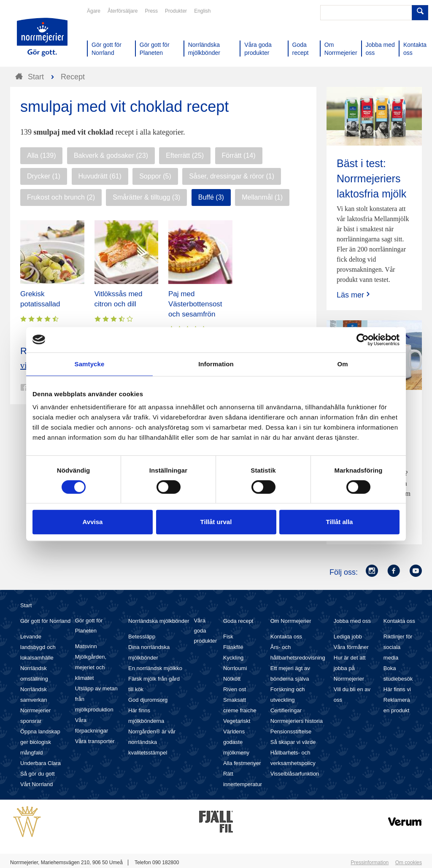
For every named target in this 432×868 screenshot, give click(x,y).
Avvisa (93, 522)
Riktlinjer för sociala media (398, 647)
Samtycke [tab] (90, 364)
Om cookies (409, 863)
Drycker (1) (44, 176)
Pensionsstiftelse (291, 731)
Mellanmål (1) (262, 197)
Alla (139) (41, 155)
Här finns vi (397, 689)
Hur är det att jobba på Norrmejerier (350, 668)
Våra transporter (95, 741)
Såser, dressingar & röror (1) (232, 176)
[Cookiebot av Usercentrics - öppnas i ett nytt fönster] (363, 340)
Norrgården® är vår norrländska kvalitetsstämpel (152, 742)
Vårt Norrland (36, 784)
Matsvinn (86, 646)
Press (151, 11)
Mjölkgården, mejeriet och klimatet (91, 667)
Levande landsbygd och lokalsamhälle (38, 647)
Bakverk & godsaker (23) (111, 155)
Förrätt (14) (239, 155)
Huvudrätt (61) (100, 176)
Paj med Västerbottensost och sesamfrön (195, 304)
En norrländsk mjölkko (155, 668)
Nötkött (232, 679)
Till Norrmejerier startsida (42, 37)
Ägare (94, 11)
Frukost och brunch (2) (61, 197)
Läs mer (354, 295)
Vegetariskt (237, 721)
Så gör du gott (38, 774)
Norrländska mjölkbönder (159, 621)
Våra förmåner (351, 647)
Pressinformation (370, 863)
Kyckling (233, 658)
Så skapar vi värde (293, 742)
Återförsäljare (123, 11)
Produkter (176, 11)
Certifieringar (286, 710)
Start (26, 605)
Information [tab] (216, 364)
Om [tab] (342, 364)
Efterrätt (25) (185, 155)
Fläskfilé (233, 647)
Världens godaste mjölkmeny (236, 742)
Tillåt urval (216, 522)
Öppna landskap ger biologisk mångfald (40, 742)
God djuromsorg (148, 700)
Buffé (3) (211, 197)
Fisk (228, 637)
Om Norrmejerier (291, 621)
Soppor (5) (155, 176)
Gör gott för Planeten (89, 626)
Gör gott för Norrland (45, 621)
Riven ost (235, 689)
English (202, 11)
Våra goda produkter (205, 631)
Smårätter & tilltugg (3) (146, 197)
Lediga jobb (348, 637)
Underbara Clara (40, 763)
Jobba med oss (352, 621)
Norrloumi (235, 668)
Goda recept (238, 621)
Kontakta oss (286, 637)
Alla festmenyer (242, 763)
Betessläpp (142, 637)
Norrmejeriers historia (297, 721)
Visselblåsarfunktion (295, 774)
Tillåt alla (340, 522)
